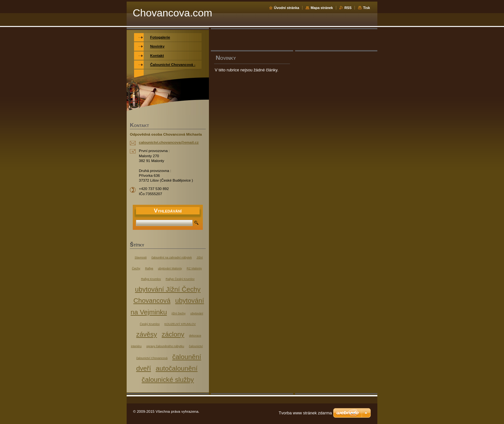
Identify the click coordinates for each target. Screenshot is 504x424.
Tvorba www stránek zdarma (305, 413)
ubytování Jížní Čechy (168, 289)
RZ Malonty (194, 268)
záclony (173, 334)
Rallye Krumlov (151, 279)
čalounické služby (168, 379)
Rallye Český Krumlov (180, 279)
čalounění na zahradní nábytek (172, 257)
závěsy (147, 334)
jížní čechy (179, 313)
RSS (348, 8)
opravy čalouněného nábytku (165, 346)
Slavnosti (141, 257)
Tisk (366, 8)
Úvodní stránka (287, 8)
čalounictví (196, 346)
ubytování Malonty (170, 268)
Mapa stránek (322, 8)
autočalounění (176, 368)
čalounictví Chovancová (152, 358)
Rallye (149, 268)
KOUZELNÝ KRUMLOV (180, 324)
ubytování (197, 313)
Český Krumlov (150, 324)
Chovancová (152, 300)
